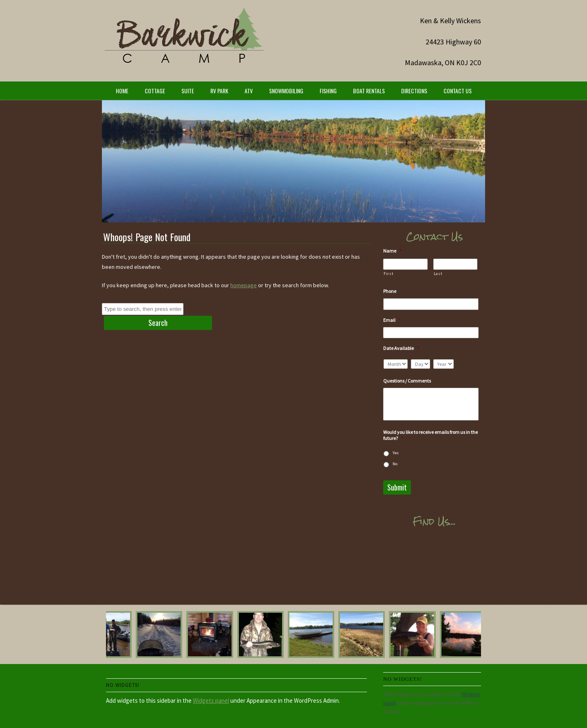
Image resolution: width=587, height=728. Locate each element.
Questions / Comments (407, 381)
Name (392, 251)
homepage (244, 285)
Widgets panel (211, 701)
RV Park (219, 91)
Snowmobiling (286, 91)
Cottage (155, 91)
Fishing (328, 91)
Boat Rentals (369, 91)
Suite (188, 91)
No (395, 464)
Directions (414, 91)
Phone (390, 291)
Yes (396, 453)
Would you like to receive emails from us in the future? (430, 435)
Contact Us (458, 91)
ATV (249, 91)
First (388, 274)
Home (122, 91)
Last (438, 274)
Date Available (401, 348)
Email (392, 320)
